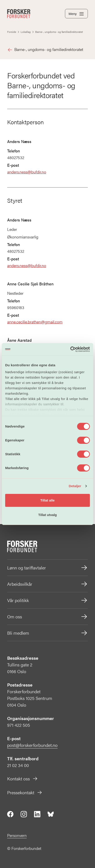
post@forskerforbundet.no (32, 745)
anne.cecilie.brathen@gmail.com (35, 322)
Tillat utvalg (47, 515)
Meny (76, 14)
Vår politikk (47, 600)
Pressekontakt (25, 792)
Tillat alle (47, 500)
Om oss (47, 617)
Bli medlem (47, 633)
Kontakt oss (23, 778)
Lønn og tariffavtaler (47, 568)
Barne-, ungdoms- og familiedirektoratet (45, 50)
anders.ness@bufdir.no (27, 172)
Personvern (17, 835)
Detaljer (75, 486)
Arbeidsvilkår (47, 584)
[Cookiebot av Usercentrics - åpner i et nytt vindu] (70, 349)
